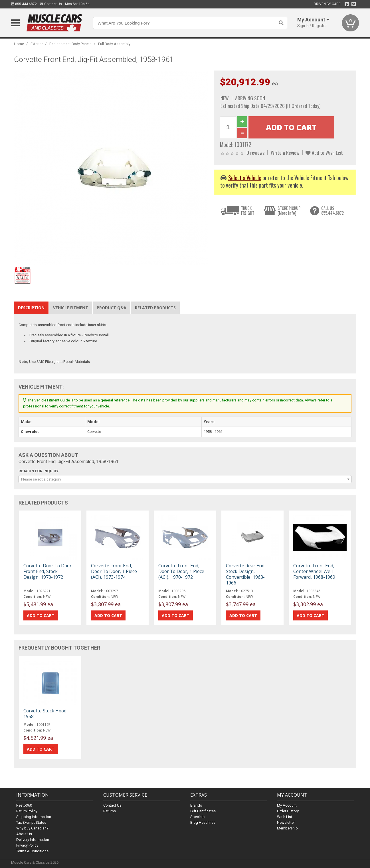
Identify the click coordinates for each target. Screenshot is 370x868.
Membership (287, 828)
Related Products (155, 308)
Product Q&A (112, 308)
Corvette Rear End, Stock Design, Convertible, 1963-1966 (246, 574)
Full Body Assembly (114, 44)
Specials (197, 817)
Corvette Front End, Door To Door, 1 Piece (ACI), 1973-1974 (114, 571)
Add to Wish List (324, 152)
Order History (288, 811)
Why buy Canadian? (32, 828)
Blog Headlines (203, 822)
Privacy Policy (27, 845)
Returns (110, 811)
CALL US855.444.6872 (332, 211)
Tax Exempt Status (31, 822)
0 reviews (255, 152)
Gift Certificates (203, 811)
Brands (196, 805)
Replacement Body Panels (70, 44)
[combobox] (185, 479)
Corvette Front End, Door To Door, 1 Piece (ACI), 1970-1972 (181, 571)
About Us (24, 834)
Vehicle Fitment (71, 308)
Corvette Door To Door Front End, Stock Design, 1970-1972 (47, 571)
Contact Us (51, 4)
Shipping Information (34, 817)
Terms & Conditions (32, 851)
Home (19, 44)
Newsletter (286, 822)
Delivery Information (33, 840)
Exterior (37, 44)
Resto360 (24, 805)
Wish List (285, 817)
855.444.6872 (24, 4)
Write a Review (285, 152)
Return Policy (27, 811)
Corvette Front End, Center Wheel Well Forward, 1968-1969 (314, 571)
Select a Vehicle (245, 178)
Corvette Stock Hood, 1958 (46, 714)
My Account (287, 805)
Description (31, 308)
